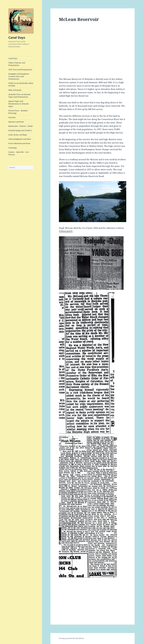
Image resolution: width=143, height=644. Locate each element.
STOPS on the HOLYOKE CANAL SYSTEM (21, 85)
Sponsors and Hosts (16, 122)
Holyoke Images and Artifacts (20, 130)
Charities (12, 117)
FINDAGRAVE (66, 231)
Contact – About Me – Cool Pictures (19, 153)
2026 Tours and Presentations (20, 70)
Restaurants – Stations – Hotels (21, 126)
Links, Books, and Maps (18, 135)
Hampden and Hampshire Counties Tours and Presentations (19, 76)
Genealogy (13, 148)
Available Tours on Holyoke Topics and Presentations (19, 96)
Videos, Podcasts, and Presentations (17, 64)
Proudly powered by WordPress (71, 638)
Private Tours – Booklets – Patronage (19, 112)
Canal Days (17, 37)
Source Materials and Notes (19, 143)
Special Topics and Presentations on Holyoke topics (19, 104)
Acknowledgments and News (20, 139)
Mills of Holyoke (15, 90)
